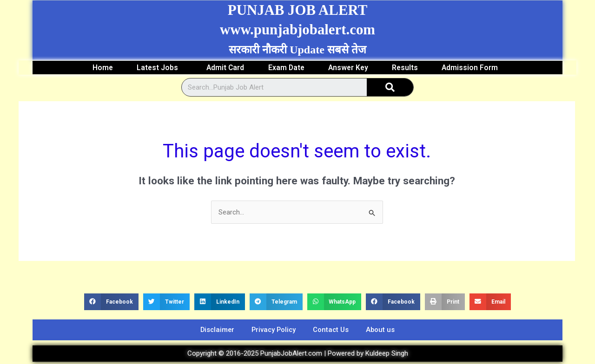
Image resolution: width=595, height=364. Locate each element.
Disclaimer (214, 331)
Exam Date (286, 68)
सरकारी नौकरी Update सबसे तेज (297, 50)
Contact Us (333, 331)
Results (410, 68)
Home (95, 68)
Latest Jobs (154, 68)
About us (384, 331)
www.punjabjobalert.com (298, 29)
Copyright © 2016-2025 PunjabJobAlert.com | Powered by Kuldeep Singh (298, 355)
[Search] (390, 88)
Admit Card (222, 68)
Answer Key (351, 68)
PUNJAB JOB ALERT (297, 10)
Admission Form (480, 68)
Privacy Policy (273, 331)
